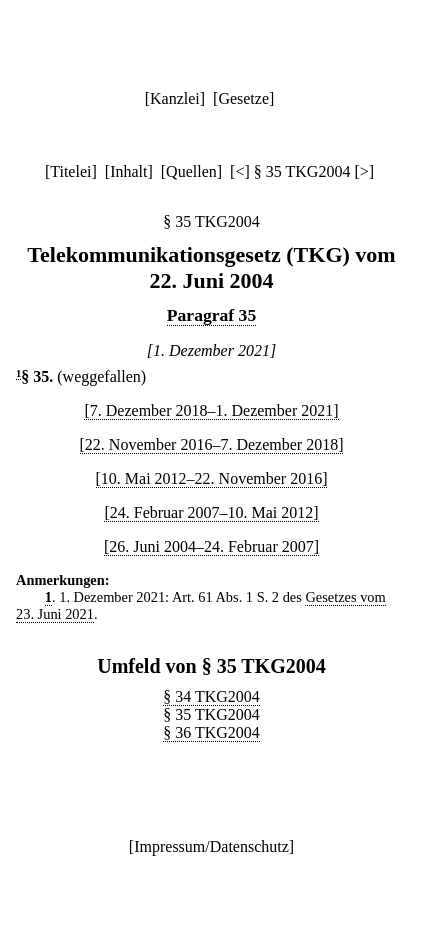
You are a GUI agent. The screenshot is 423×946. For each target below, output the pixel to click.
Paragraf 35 (211, 315)
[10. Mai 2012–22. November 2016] (212, 478)
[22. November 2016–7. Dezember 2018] (212, 444)
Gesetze (243, 98)
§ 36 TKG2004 (211, 732)
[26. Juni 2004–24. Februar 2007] (211, 546)
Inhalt (128, 171)
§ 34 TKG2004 (211, 696)
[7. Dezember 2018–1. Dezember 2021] (211, 410)
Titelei (70, 171)
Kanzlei (175, 98)
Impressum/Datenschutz (211, 846)
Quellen (191, 171)
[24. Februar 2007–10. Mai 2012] (211, 512)
